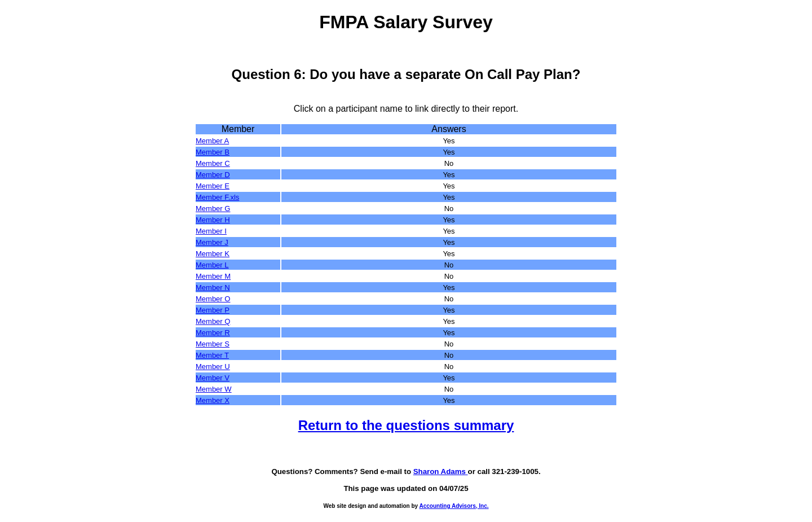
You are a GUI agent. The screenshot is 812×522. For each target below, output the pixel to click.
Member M (213, 276)
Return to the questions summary (406, 425)
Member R (213, 333)
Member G (213, 209)
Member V (213, 378)
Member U (213, 367)
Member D (213, 175)
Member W (214, 389)
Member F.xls (217, 197)
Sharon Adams (441, 471)
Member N (213, 288)
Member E (213, 186)
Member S (213, 344)
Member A (212, 141)
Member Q (213, 321)
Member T (212, 355)
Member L (212, 265)
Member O (213, 299)
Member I (211, 231)
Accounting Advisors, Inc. (454, 506)
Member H (213, 220)
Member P (213, 310)
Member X (213, 400)
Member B (213, 152)
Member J (212, 242)
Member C (213, 163)
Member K (213, 254)
